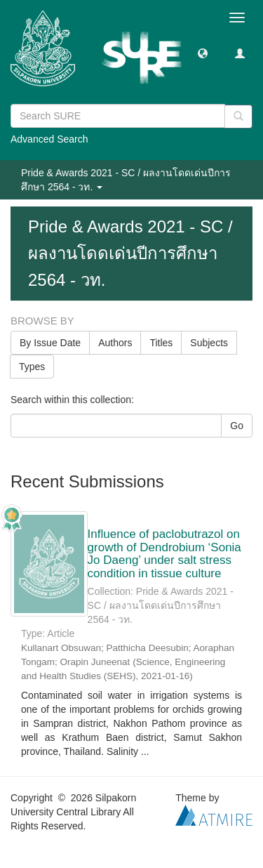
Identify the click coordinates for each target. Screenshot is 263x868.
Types (32, 367)
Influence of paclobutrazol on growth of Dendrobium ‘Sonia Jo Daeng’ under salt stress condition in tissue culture (164, 554)
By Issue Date (50, 343)
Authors (115, 343)
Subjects (209, 343)
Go (237, 426)
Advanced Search (49, 139)
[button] (203, 53)
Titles (161, 343)
